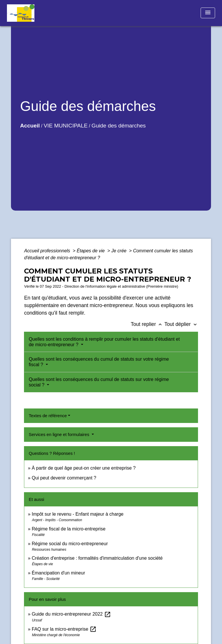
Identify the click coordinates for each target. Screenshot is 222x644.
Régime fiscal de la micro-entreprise (69, 529)
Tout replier (148, 324)
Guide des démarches (119, 126)
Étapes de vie (91, 251)
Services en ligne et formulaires (59, 434)
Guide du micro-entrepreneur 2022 (71, 614)
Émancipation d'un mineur (59, 573)
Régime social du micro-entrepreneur (70, 544)
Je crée (120, 251)
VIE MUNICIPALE (66, 126)
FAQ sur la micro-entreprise (64, 629)
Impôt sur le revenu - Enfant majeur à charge (78, 514)
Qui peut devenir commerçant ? (64, 478)
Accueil (30, 126)
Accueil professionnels (48, 251)
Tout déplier (181, 324)
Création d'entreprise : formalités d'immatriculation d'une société (97, 558)
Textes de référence (48, 416)
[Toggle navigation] (208, 13)
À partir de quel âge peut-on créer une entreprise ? (84, 468)
